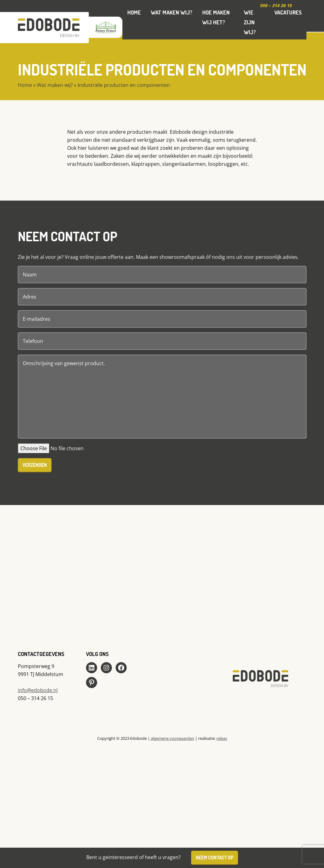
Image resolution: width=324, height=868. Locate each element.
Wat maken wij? (172, 12)
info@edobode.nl (38, 690)
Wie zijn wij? (250, 22)
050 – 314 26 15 (276, 5)
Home (134, 12)
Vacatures (288, 12)
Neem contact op (215, 857)
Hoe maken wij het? (216, 17)
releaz (222, 738)
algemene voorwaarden (172, 738)
